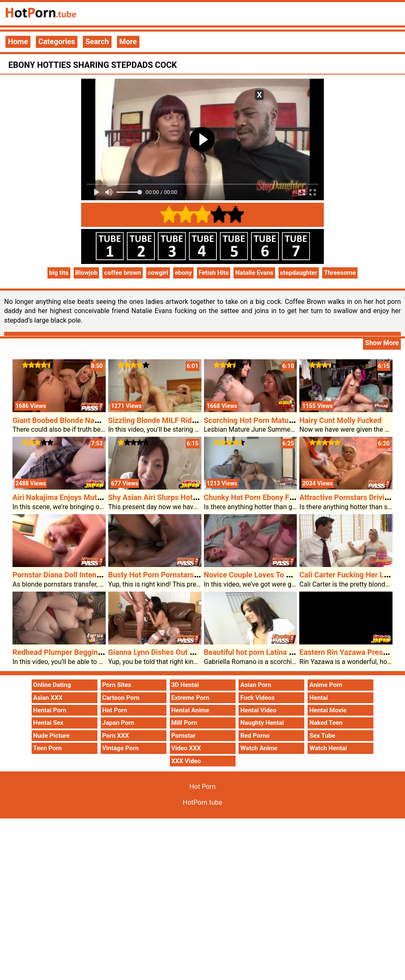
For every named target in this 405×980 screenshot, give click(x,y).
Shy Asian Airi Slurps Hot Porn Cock (169, 497)
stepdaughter (299, 273)
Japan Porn (118, 723)
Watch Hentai (328, 748)
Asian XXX (48, 698)
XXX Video (186, 761)
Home (18, 41)
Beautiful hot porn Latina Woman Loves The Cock (287, 652)
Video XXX (186, 748)
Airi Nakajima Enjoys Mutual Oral (68, 497)
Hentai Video (258, 710)
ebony (183, 273)
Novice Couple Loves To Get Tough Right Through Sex (294, 575)
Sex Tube (322, 736)
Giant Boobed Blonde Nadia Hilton (70, 420)
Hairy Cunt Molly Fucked (340, 420)
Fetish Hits (214, 273)
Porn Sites (117, 685)
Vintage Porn (121, 748)
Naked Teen (326, 723)
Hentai (318, 698)
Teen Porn (48, 748)
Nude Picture (52, 736)
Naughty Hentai (262, 723)
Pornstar (184, 736)
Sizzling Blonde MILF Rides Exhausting (174, 420)
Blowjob (87, 273)
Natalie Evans (254, 273)
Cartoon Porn (121, 698)
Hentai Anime (190, 710)
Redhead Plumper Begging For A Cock (77, 652)
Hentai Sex (48, 723)
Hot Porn (115, 710)
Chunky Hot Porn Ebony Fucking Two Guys (275, 497)
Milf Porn (184, 723)
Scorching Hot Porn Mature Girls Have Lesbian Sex (289, 420)
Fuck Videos (257, 698)
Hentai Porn (50, 710)
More (128, 41)
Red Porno (255, 736)
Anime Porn (326, 685)
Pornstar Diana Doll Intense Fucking (73, 575)
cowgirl (158, 273)
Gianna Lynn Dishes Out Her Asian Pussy (177, 652)
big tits (59, 273)
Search (97, 41)
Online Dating (52, 685)
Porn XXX (116, 736)
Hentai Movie (328, 710)
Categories (57, 41)
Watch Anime (259, 748)
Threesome (340, 273)
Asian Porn (256, 685)
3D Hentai (185, 685)
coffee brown (122, 273)
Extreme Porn (190, 698)
